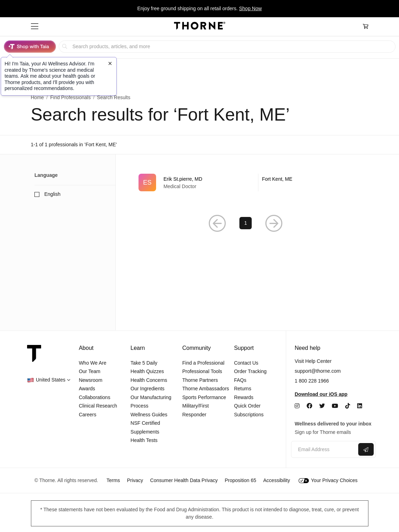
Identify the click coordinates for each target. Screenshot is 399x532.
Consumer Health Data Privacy (184, 480)
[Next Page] (274, 223)
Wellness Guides (149, 415)
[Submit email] (366, 449)
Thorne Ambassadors (205, 389)
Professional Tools (202, 371)
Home (37, 97)
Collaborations (95, 397)
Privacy (135, 480)
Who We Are (92, 363)
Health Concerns (149, 380)
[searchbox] (227, 47)
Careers (88, 415)
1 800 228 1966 (312, 381)
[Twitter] (322, 406)
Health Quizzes (147, 371)
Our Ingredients (147, 389)
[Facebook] (309, 406)
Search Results (114, 97)
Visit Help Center (313, 361)
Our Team (89, 371)
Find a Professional (203, 363)
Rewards (244, 397)
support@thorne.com (318, 371)
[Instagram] (297, 406)
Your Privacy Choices (328, 480)
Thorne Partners (200, 380)
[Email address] (324, 450)
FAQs (240, 380)
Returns (243, 389)
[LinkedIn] (360, 406)
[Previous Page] (217, 223)
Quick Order (247, 406)
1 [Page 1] (246, 223)
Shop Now (250, 8)
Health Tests (144, 440)
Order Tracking (250, 371)
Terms (113, 480)
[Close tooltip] (110, 63)
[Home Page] (200, 27)
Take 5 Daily (144, 363)
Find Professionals (70, 97)
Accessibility (277, 480)
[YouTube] (335, 406)
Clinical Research (98, 406)
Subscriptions (249, 415)
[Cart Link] (366, 27)
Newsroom (91, 380)
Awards (87, 389)
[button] (35, 26)
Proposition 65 (240, 480)
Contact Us (246, 363)
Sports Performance (204, 397)
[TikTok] (348, 406)
